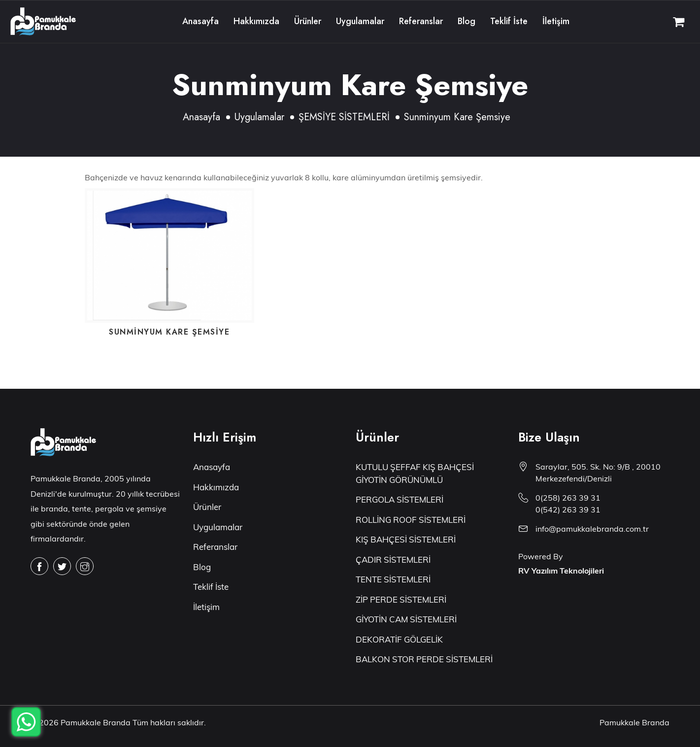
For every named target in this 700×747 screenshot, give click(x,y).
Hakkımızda (256, 21)
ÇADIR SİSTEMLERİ (393, 560)
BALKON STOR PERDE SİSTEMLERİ (424, 659)
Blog (467, 21)
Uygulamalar (360, 21)
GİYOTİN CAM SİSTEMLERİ (406, 619)
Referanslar (421, 21)
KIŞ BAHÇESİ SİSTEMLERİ (406, 539)
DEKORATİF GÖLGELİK (399, 639)
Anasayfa (200, 21)
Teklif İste (509, 21)
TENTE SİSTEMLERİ (393, 579)
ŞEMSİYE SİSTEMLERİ (344, 117)
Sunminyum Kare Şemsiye (169, 332)
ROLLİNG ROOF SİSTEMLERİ (411, 520)
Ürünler (308, 21)
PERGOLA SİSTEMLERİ (400, 499)
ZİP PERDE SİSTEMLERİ (401, 599)
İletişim (556, 21)
